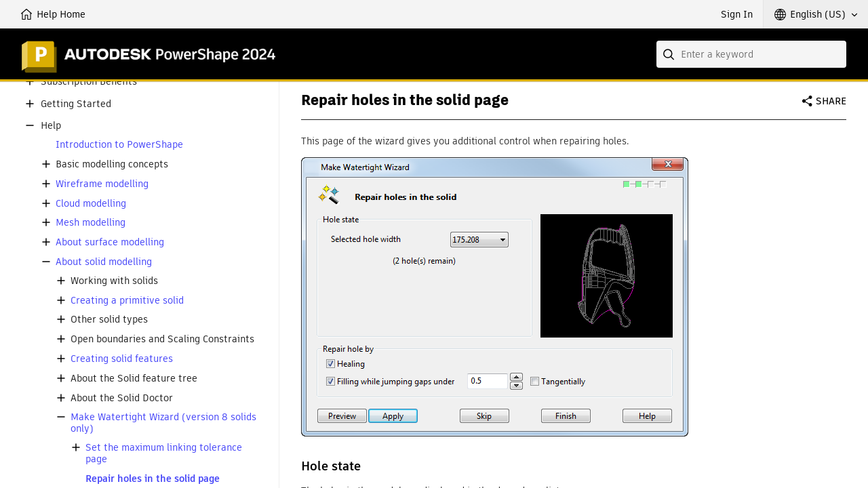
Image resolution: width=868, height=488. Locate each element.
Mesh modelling (91, 223)
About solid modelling (104, 262)
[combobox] (751, 54)
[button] (816, 14)
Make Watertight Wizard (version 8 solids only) (163, 423)
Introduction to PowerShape (119, 145)
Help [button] (51, 126)
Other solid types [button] (109, 320)
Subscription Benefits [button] (89, 82)
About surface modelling (110, 242)
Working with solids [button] (114, 281)
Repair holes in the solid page (153, 479)
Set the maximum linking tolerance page (164, 453)
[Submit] (670, 54)
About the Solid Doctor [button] (122, 398)
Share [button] (831, 101)
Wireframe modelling (102, 184)
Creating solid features (122, 359)
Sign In (737, 14)
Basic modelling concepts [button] (112, 164)
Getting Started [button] (76, 104)
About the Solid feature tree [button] (134, 379)
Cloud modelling (91, 204)
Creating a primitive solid (127, 301)
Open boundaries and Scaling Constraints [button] (162, 339)
